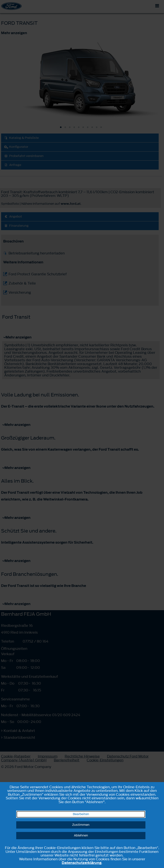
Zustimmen (81, 825)
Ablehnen (81, 835)
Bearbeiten (81, 814)
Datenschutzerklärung (82, 863)
